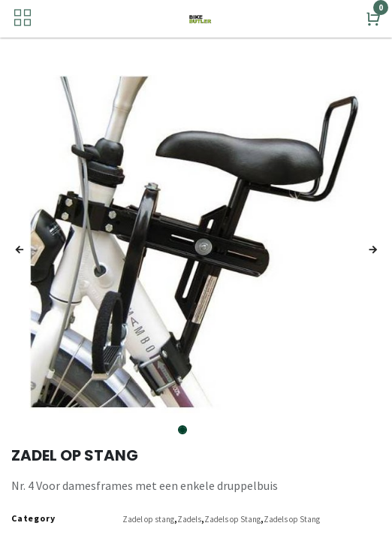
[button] (20, 250)
